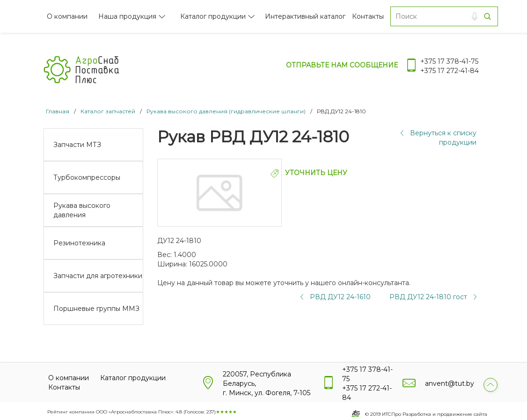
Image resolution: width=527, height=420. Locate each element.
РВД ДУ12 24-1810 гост (428, 297)
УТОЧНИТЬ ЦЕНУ (309, 173)
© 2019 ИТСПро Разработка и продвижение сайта (426, 414)
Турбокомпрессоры (87, 177)
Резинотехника (79, 243)
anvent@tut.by (450, 383)
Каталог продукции (213, 16)
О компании (67, 16)
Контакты (368, 16)
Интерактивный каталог (305, 16)
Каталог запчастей (108, 111)
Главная (58, 111)
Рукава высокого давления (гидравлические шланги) (226, 111)
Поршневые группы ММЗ (96, 309)
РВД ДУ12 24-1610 (340, 297)
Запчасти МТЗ (77, 145)
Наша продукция (127, 16)
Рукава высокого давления (82, 210)
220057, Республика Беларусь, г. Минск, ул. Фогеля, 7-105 (267, 383)
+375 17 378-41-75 (449, 61)
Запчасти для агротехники (98, 276)
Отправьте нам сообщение (342, 65)
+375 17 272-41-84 (450, 71)
